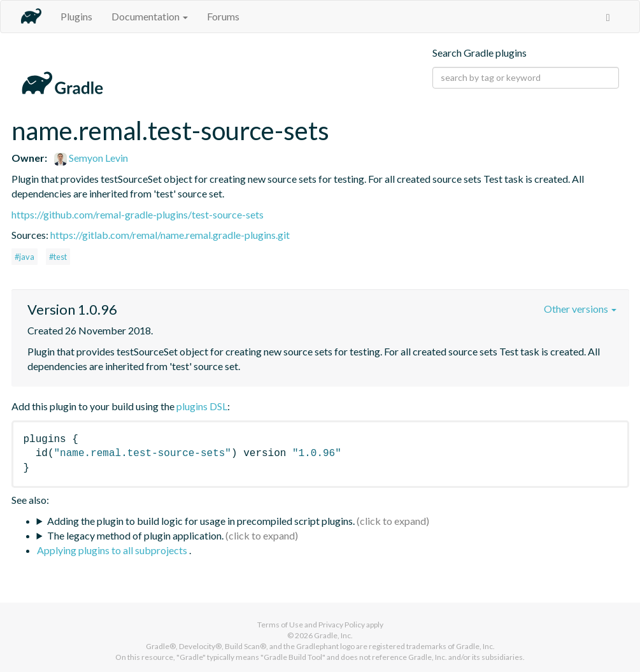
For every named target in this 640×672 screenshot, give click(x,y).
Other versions (580, 309)
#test (58, 257)
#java (25, 257)
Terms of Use (280, 625)
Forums (223, 16)
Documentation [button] (150, 16)
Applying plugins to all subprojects (113, 550)
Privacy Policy (342, 625)
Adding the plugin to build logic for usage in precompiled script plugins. (201, 521)
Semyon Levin (91, 158)
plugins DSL (202, 406)
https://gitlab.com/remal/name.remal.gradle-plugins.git (170, 235)
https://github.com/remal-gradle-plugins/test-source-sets (138, 214)
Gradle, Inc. (333, 635)
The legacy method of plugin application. (135, 535)
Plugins (76, 16)
